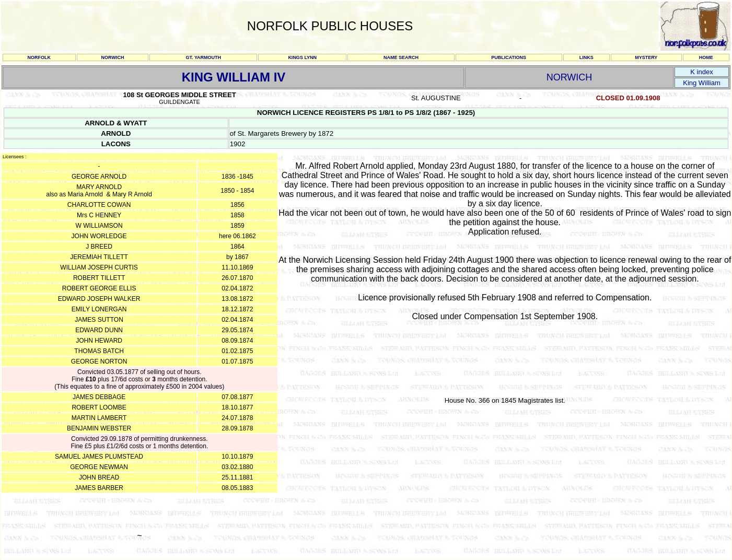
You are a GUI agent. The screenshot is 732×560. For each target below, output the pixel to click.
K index (701, 72)
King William (702, 83)
